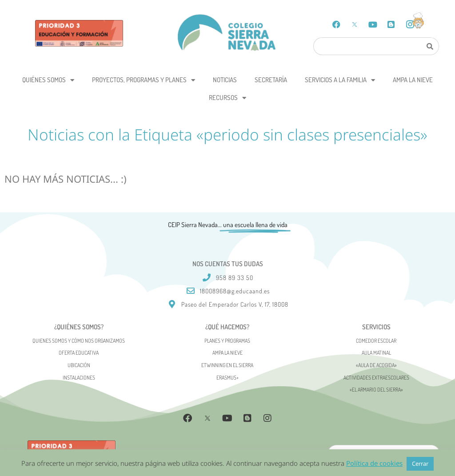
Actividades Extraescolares (376, 378)
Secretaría (271, 80)
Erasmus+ (227, 378)
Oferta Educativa (79, 353)
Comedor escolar (376, 341)
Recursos (227, 98)
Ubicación (79, 365)
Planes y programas (227, 341)
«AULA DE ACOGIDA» (376, 365)
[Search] (430, 46)
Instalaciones (79, 378)
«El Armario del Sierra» (376, 390)
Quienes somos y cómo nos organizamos (79, 341)
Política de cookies (374, 463)
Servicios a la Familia (340, 80)
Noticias (225, 80)
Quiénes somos (48, 80)
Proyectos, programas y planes (144, 80)
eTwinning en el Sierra (227, 365)
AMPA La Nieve (413, 80)
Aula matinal (376, 353)
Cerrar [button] (420, 464)
